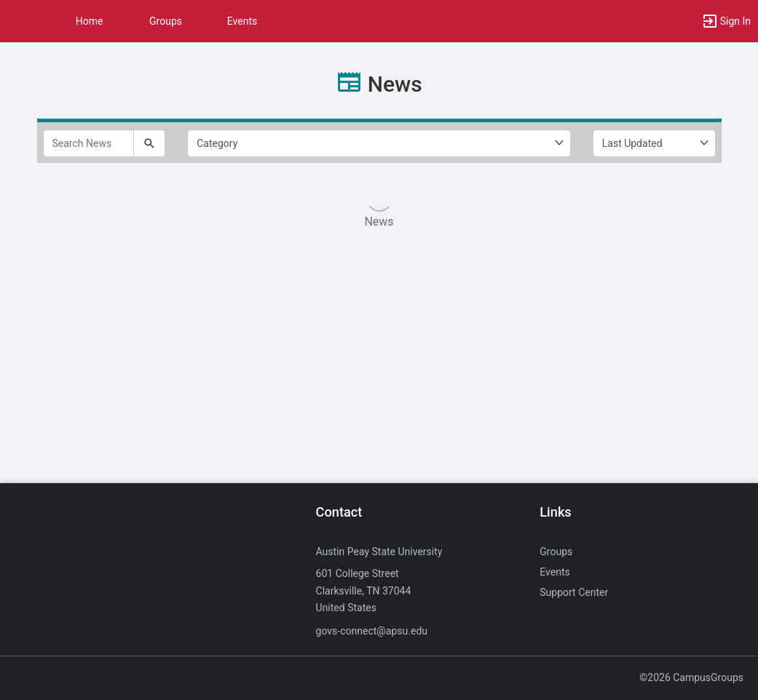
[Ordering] (654, 143)
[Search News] (89, 143)
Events (242, 21)
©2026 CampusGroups (691, 677)
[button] (18, 21)
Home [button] (90, 21)
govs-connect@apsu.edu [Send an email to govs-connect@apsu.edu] (372, 631)
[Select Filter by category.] (379, 143)
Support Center (574, 592)
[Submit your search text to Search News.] (149, 143)
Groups (166, 21)
